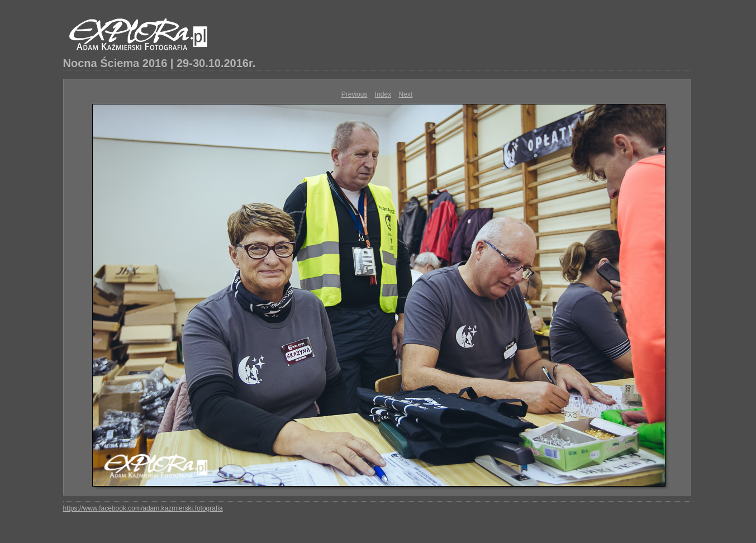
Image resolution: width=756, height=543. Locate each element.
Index (383, 94)
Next (406, 94)
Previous (355, 94)
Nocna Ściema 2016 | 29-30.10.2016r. (160, 63)
